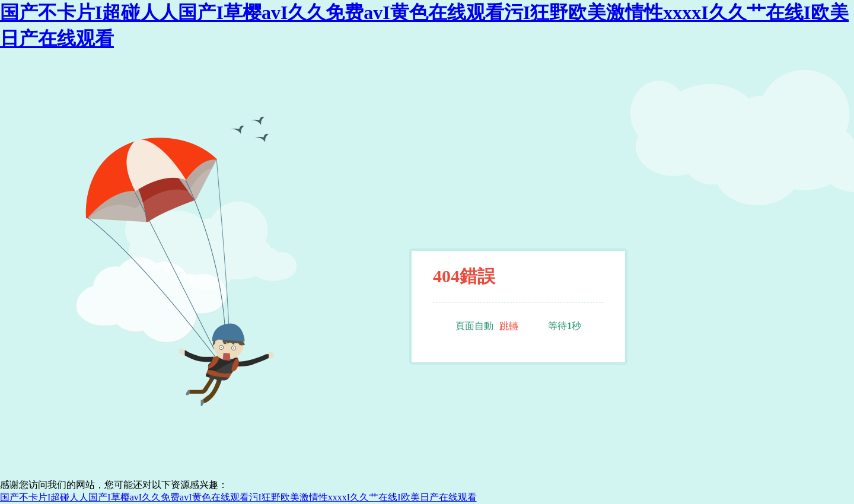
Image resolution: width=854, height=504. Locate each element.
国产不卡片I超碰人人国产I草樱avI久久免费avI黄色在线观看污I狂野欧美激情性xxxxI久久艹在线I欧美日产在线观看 (238, 497)
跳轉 (509, 326)
